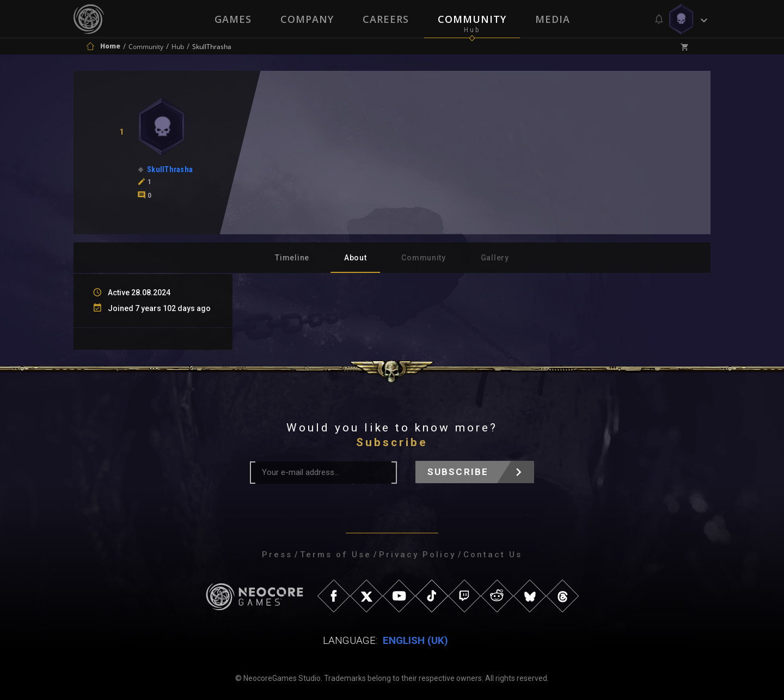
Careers (386, 19)
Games (232, 19)
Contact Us (493, 555)
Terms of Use (336, 555)
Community (473, 19)
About (356, 258)
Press (277, 555)
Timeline (292, 258)
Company (307, 19)
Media (554, 19)
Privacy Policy (417, 555)
